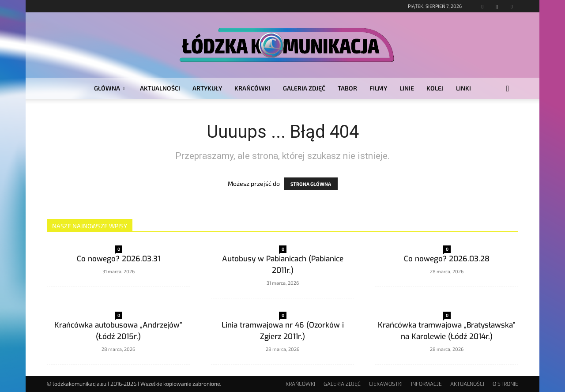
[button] (508, 89)
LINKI (463, 88)
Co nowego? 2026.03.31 (119, 259)
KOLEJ (435, 88)
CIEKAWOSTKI (386, 384)
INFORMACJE (426, 384)
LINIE (407, 88)
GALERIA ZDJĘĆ (304, 88)
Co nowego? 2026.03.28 (447, 259)
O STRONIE (505, 384)
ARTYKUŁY (207, 88)
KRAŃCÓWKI (252, 88)
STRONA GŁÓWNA (311, 184)
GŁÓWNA (109, 88)
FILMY (378, 88)
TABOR (347, 88)
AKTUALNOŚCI (160, 88)
